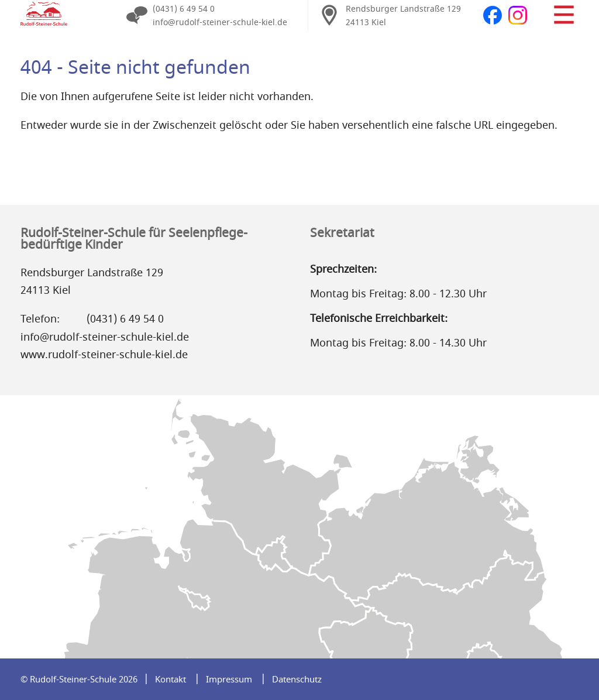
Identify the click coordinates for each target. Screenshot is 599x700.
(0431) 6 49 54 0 (184, 9)
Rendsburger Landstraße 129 (403, 9)
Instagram (518, 15)
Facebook (493, 15)
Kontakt (171, 680)
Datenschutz (297, 680)
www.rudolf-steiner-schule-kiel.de (104, 355)
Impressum (229, 680)
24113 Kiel (366, 23)
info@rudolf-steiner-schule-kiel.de (220, 23)
